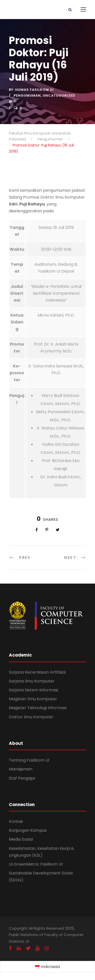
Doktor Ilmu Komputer (31, 717)
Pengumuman (27, 95)
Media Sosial (21, 839)
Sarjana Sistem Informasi (33, 690)
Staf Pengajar (22, 778)
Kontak (16, 821)
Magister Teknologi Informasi (38, 708)
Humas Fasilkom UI (34, 90)
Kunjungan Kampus (28, 830)
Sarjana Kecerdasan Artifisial (37, 672)
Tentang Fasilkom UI (29, 760)
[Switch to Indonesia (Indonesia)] (48, 967)
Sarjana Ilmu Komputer (32, 681)
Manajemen (21, 769)
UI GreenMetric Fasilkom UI (36, 864)
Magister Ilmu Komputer (33, 699)
